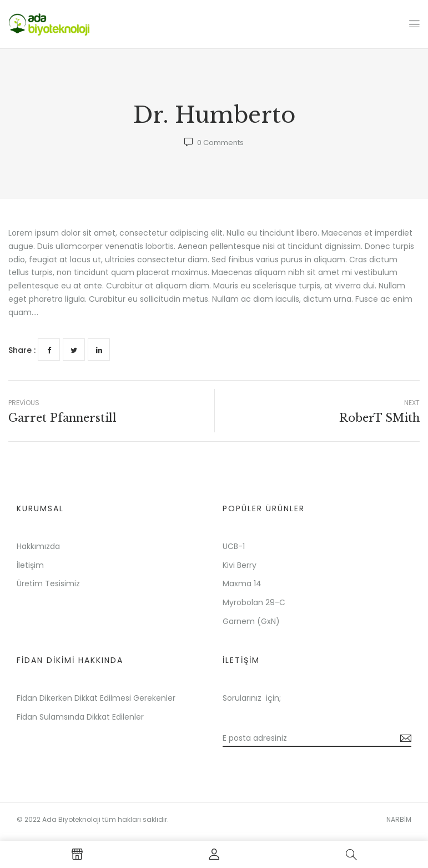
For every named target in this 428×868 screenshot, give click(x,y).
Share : (22, 350)
